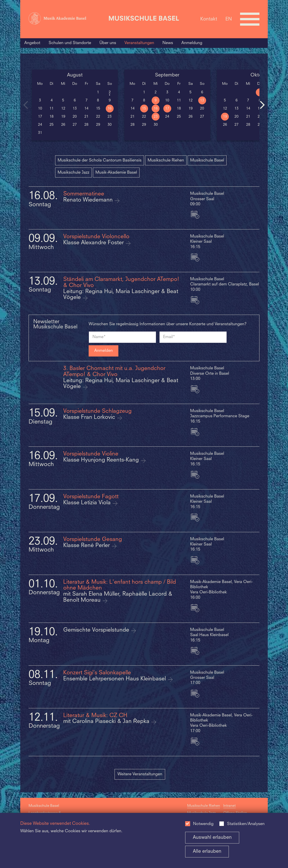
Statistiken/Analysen (246, 824)
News (168, 43)
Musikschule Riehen (166, 160)
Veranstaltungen (139, 43)
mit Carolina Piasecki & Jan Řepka (107, 722)
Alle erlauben (207, 851)
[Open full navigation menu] (250, 19)
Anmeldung (192, 43)
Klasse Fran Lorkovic (90, 417)
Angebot (32, 43)
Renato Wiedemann (89, 200)
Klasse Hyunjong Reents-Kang (102, 460)
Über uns (108, 43)
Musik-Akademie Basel (116, 173)
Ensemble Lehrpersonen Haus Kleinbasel (115, 679)
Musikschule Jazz (73, 173)
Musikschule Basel (207, 160)
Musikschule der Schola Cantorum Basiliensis (100, 160)
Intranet (229, 806)
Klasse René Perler (87, 546)
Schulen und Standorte (70, 43)
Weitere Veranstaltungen (140, 774)
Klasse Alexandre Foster (94, 243)
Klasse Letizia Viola (88, 503)
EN (229, 19)
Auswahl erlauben (212, 838)
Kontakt (209, 19)
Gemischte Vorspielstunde (97, 630)
